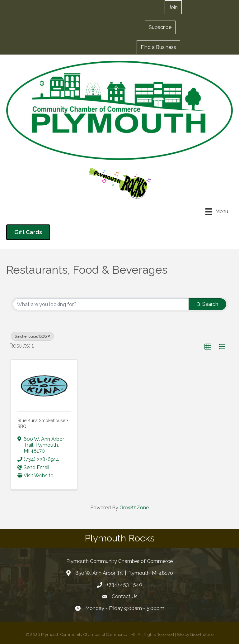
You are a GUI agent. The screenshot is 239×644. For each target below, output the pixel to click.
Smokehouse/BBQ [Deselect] (32, 336)
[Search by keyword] (101, 304)
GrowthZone (134, 508)
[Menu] (217, 212)
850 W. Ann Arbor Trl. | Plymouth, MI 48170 (124, 573)
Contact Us (125, 596)
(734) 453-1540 (125, 585)
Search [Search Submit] (207, 304)
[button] (160, 27)
